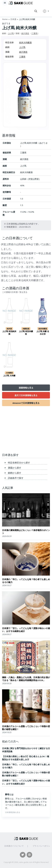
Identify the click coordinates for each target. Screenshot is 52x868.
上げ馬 (11, 33)
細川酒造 (25, 33)
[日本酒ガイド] (21, 3)
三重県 (35, 33)
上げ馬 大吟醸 (9, 376)
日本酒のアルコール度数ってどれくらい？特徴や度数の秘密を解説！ (26, 728)
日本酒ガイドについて (14, 846)
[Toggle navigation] (5, 3)
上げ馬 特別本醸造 (26, 333)
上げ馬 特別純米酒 (9, 333)
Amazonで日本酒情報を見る (26, 403)
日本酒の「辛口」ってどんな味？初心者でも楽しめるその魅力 (26, 581)
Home (5, 19)
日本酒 (13, 19)
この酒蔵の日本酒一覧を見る (15, 292)
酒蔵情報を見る (26, 388)
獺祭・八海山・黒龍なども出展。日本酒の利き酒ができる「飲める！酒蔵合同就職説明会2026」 (26, 679)
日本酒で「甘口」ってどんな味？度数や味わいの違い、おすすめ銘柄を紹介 (26, 630)
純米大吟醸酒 (25, 42)
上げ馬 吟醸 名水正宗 (43, 333)
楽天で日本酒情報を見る (26, 395)
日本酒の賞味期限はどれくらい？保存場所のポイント (26, 532)
